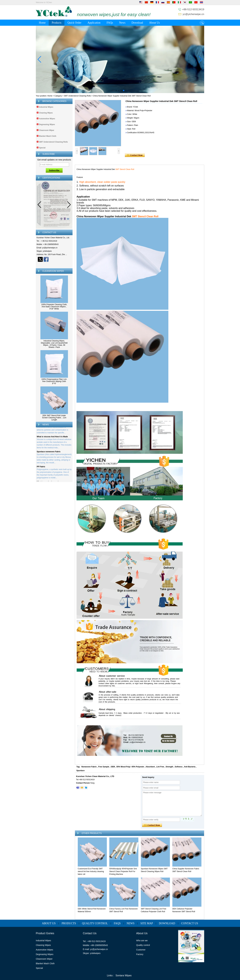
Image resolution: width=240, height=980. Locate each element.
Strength (169, 767)
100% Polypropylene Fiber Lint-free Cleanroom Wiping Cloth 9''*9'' (54, 381)
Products (57, 23)
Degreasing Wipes (47, 124)
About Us (154, 23)
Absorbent (150, 767)
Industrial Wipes (46, 107)
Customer (141, 950)
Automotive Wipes (47, 119)
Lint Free (160, 767)
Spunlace (80, 771)
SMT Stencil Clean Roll (125, 169)
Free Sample (104, 767)
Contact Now (54, 265)
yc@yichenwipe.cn (193, 14)
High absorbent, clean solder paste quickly (102, 182)
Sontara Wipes (124, 975)
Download (137, 23)
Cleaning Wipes (46, 113)
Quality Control (95, 923)
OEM (113, 767)
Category (58, 96)
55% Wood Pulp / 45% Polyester (130, 767)
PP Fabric (41, 468)
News (122, 23)
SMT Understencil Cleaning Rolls (77, 96)
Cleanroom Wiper (47, 130)
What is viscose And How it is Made (52, 438)
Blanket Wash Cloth (48, 136)
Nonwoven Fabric (89, 767)
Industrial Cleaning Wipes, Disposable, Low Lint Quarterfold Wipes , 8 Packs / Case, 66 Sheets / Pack (54, 344)
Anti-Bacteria (190, 767)
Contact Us (190, 923)
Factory (140, 954)
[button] (116, 90)
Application (94, 23)
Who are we (142, 940)
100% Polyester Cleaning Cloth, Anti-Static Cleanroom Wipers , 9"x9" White (54, 307)
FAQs (110, 23)
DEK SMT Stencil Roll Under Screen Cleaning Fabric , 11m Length (54, 418)
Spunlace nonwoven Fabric (49, 453)
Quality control (143, 945)
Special (42, 148)
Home (42, 23)
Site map (147, 923)
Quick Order (74, 23)
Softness (179, 767)
